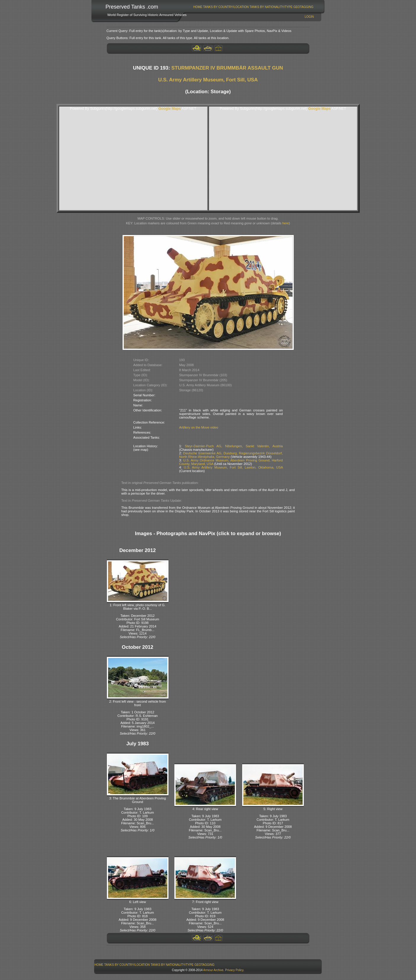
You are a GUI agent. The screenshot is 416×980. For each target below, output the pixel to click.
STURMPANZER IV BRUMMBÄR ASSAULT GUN (227, 68)
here (285, 223)
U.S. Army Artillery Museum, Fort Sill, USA (208, 80)
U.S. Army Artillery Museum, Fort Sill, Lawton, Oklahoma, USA (233, 467)
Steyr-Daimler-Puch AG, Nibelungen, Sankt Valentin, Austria (234, 446)
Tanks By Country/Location (226, 7)
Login (309, 17)
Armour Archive (213, 970)
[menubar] (253, 7)
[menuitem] (198, 7)
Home (198, 7)
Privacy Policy (234, 970)
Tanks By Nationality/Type (271, 7)
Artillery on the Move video (199, 427)
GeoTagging (303, 7)
